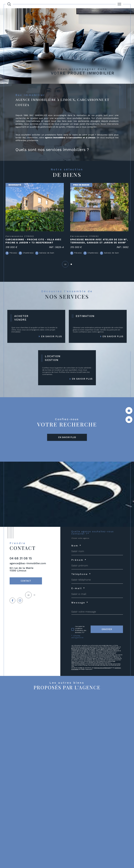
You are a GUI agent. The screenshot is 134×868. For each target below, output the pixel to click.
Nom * (76, 546)
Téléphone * (81, 574)
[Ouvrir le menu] (119, 4)
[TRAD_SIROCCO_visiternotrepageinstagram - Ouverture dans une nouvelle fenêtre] (20, 601)
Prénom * (79, 560)
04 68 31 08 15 (21, 558)
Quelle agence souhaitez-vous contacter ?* (93, 533)
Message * (80, 603)
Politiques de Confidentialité (102, 668)
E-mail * (78, 588)
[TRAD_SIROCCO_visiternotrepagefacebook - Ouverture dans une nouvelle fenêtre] (12, 601)
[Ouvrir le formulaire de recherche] (9, 4)
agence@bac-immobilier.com (28, 563)
